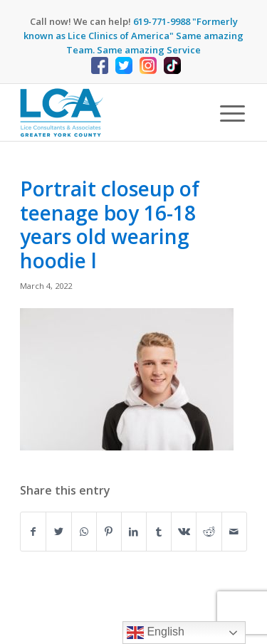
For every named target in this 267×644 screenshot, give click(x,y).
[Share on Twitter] (58, 532)
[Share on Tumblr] (159, 532)
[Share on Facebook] (33, 532)
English (156, 633)
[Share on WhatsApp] (84, 532)
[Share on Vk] (184, 532)
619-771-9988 (162, 21)
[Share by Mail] (234, 532)
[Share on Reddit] (209, 532)
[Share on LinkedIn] (134, 532)
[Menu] (225, 112)
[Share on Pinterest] (109, 532)
